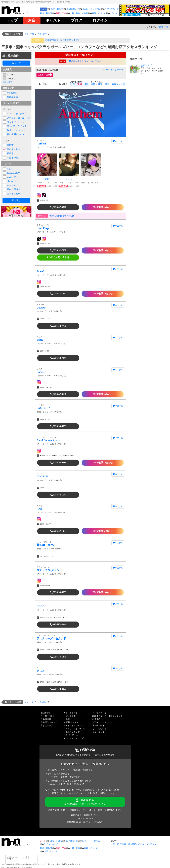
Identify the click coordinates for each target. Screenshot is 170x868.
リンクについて (99, 729)
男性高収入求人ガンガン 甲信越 (142, 844)
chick (40, 340)
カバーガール (72, 735)
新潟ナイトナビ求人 (92, 9)
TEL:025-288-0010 (85, 819)
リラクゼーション (16, 122)
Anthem (41, 144)
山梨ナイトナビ (117, 13)
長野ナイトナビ (99, 13)
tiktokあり (12, 181)
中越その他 (12, 158)
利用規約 (96, 719)
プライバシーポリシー (102, 722)
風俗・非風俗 (57, 9)
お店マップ (48, 726)
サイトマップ (98, 732)
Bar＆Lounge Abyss (48, 440)
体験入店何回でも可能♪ (62, 216)
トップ (12, 20)
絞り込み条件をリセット (114, 70)
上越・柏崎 (75, 848)
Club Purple (44, 228)
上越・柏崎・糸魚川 (79, 13)
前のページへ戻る (13, 34)
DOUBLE (42, 476)
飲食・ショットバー (17, 130)
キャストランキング (75, 726)
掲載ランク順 (118, 84)
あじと (41, 671)
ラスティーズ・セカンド (51, 639)
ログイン (100, 20)
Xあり (10, 169)
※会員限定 (8, 82)
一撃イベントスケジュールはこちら (84, 61)
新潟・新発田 (46, 13)
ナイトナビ (29, 34)
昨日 (73, 84)
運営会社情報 (98, 726)
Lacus (40, 372)
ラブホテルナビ (112, 9)
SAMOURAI (44, 408)
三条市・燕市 (14, 149)
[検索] (17, 857)
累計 (107, 84)
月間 (86, 84)
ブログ (77, 20)
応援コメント (72, 722)
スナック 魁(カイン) (49, 570)
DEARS (41, 308)
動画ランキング (73, 732)
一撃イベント (49, 716)
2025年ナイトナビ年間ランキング (107, 716)
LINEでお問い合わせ (58, 257)
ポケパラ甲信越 (119, 844)
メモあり (11, 79)
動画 (68, 719)
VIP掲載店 (12, 93)
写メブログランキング (76, 729)
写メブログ (71, 716)
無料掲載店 (12, 97)
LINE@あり (13, 185)
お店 (32, 20)
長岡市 (10, 145)
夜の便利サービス (16, 134)
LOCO (41, 606)
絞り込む (16, 63)
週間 (93, 84)
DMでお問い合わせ (103, 207)
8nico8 (40, 271)
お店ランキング (50, 722)
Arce (39, 509)
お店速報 (47, 719)
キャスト (53, 20)
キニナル (11, 75)
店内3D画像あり (15, 189)
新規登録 (163, 27)
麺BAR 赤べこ (46, 545)
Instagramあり (14, 173)
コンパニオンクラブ (17, 126)
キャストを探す (71, 713)
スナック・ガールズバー (18, 118)
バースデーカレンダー (76, 738)
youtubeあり (13, 177)
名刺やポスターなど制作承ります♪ (62, 40)
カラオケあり (14, 194)
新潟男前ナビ (73, 9)
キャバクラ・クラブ (17, 114)
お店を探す (42, 34)
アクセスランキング (101, 713)
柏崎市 (10, 153)
